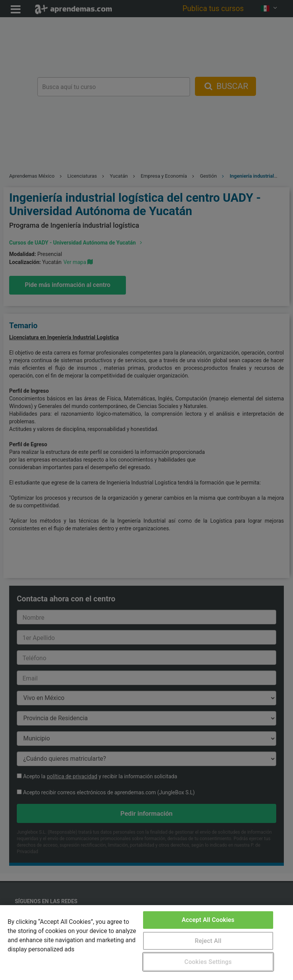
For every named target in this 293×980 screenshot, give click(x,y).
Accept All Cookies (208, 920)
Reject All (208, 941)
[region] (146, 943)
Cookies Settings (208, 962)
